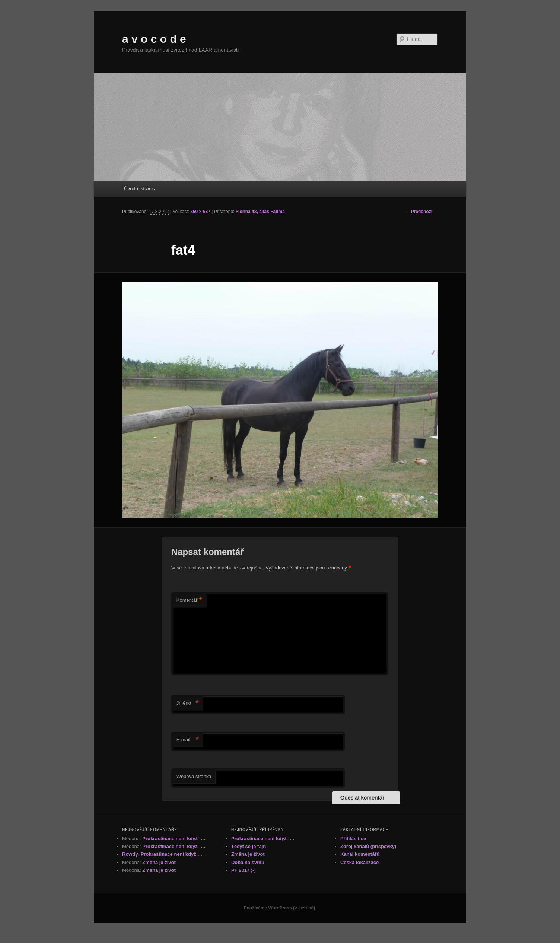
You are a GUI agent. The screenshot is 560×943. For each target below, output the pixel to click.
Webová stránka (194, 776)
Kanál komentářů (360, 854)
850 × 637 (200, 212)
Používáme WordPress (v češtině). (280, 908)
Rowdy (130, 854)
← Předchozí (419, 212)
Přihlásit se (353, 839)
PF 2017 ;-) (244, 870)
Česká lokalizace (359, 862)
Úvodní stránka (140, 189)
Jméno (188, 703)
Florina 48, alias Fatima (260, 212)
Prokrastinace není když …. (174, 839)
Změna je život (159, 862)
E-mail (188, 740)
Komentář (189, 601)
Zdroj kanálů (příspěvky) (368, 846)
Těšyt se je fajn (249, 846)
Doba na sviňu (248, 862)
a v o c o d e (154, 39)
